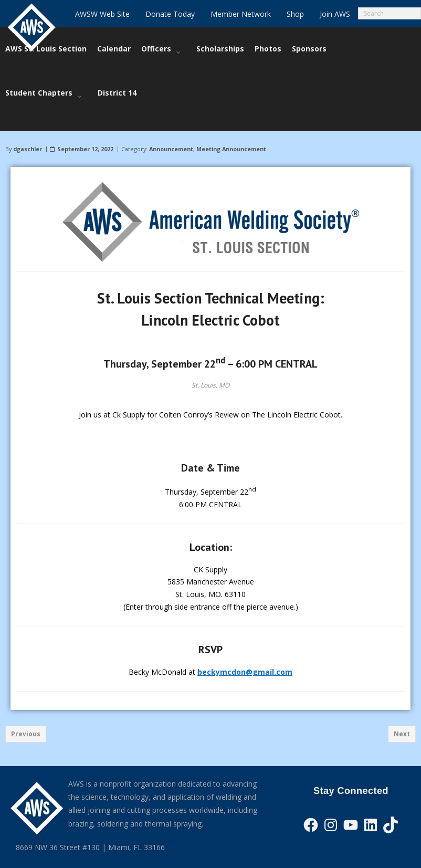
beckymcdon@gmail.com (245, 656)
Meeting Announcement (231, 133)
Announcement (171, 133)
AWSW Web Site (102, 14)
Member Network (241, 14)
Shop (295, 14)
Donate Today (170, 14)
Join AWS (335, 14)
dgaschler (28, 133)
